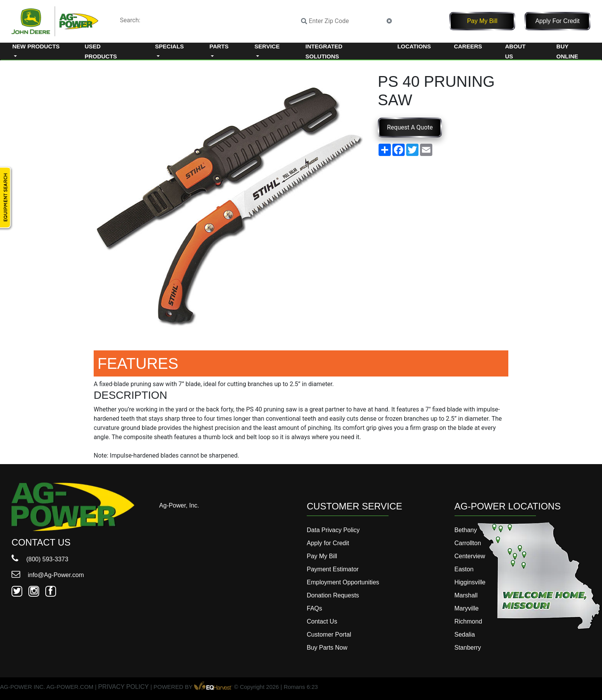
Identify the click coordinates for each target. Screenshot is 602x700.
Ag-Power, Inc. (179, 505)
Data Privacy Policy (333, 530)
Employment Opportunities (343, 582)
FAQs (314, 608)
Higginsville (470, 582)
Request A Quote (410, 127)
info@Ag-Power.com (48, 575)
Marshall (466, 595)
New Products (36, 46)
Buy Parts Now (327, 648)
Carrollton (468, 543)
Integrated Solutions (324, 51)
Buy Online (567, 51)
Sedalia (465, 634)
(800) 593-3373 (40, 559)
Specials (170, 46)
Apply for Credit (557, 21)
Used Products (101, 51)
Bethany (466, 530)
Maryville (467, 608)
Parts (219, 46)
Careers (468, 46)
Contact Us (322, 621)
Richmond (468, 621)
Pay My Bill (482, 21)
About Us (515, 51)
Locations (414, 46)
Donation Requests (333, 595)
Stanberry (468, 648)
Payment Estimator (333, 569)
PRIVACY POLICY (124, 687)
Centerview (470, 556)
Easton (464, 569)
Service (267, 46)
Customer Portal (329, 634)
